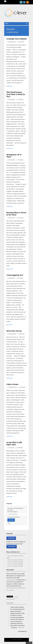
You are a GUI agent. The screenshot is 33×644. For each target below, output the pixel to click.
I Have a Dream (12, 384)
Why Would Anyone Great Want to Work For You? (16, 94)
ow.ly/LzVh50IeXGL (20, 588)
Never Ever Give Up (14, 331)
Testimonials (10, 603)
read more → (10, 86)
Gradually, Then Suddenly (16, 39)
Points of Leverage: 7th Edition (15, 560)
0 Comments (21, 42)
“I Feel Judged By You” (15, 275)
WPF (9, 523)
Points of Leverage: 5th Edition (15, 564)
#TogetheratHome (11, 580)
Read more (22, 628)
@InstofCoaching (11, 588)
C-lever (20, 640)
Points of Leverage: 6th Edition (15, 562)
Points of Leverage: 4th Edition (15, 566)
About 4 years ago (10, 590)
